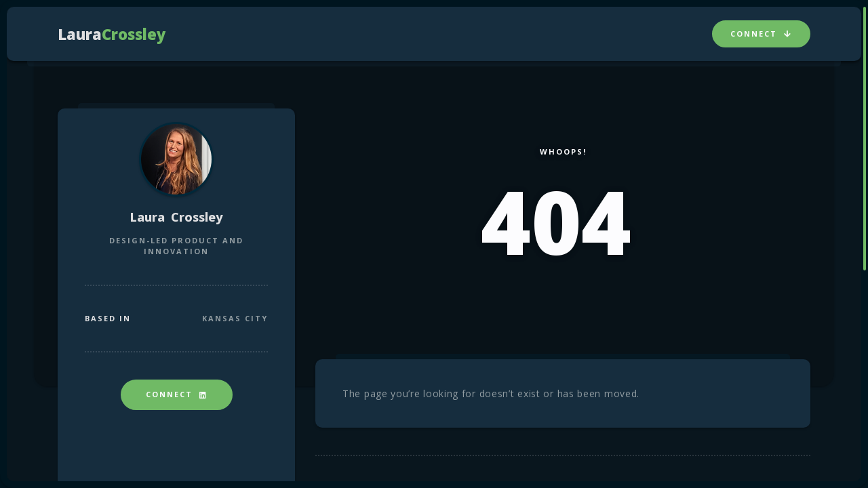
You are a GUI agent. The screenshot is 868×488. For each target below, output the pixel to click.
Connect (761, 34)
